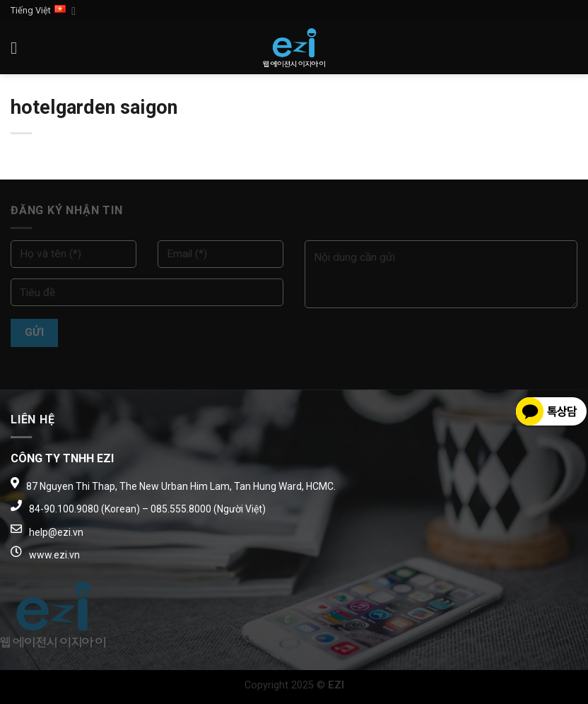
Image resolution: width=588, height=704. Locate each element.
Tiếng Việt (43, 11)
